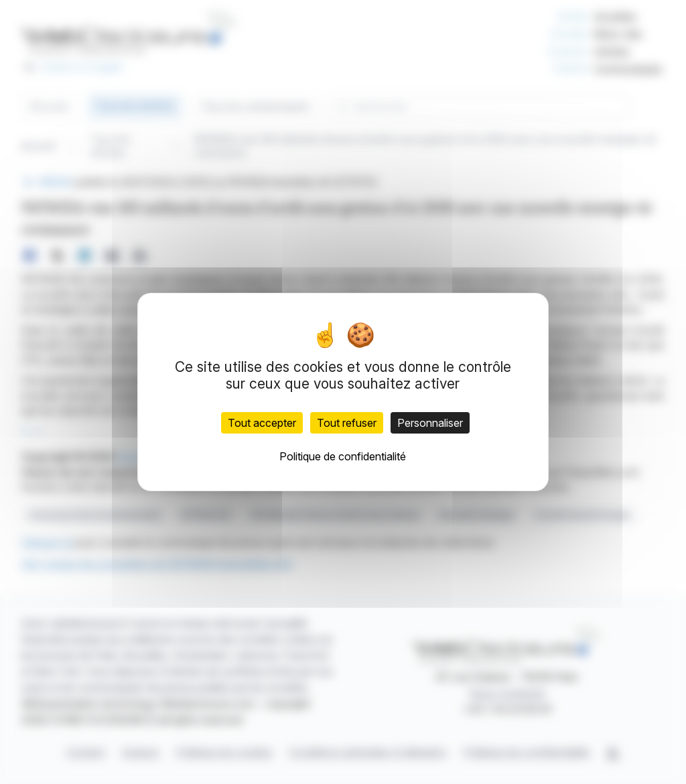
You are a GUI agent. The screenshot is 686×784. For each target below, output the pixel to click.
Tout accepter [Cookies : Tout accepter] (262, 423)
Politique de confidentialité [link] (343, 456)
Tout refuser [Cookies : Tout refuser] (347, 423)
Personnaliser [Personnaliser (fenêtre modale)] (430, 423)
